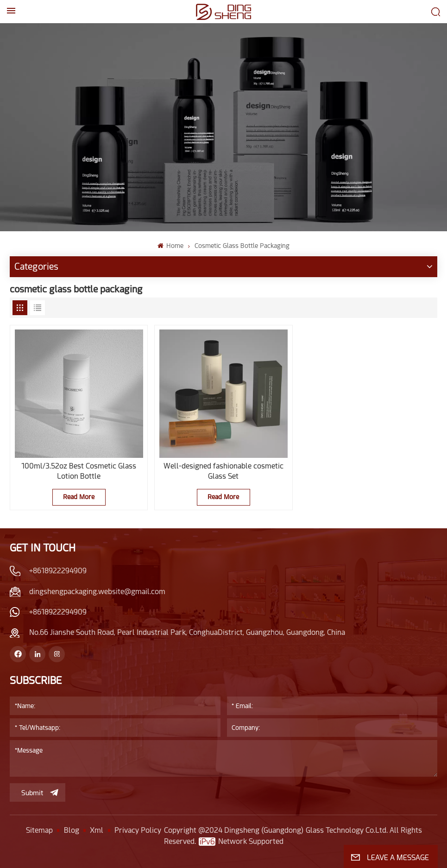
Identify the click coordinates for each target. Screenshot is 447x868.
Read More (79, 497)
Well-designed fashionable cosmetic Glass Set (223, 471)
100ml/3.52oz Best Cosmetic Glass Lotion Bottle (79, 471)
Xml (97, 830)
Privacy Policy (138, 830)
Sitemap (39, 830)
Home (171, 246)
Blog (72, 830)
